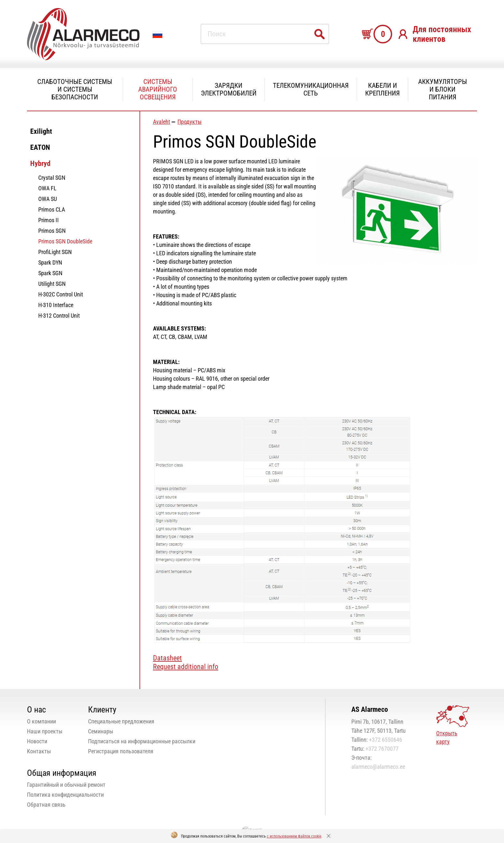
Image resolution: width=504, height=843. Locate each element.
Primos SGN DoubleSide (65, 241)
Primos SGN (52, 231)
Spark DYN (50, 263)
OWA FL (47, 188)
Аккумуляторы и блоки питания (443, 89)
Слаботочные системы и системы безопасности (75, 89)
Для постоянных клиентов (442, 34)
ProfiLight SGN (55, 252)
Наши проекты (45, 731)
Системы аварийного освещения (158, 89)
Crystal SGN (52, 178)
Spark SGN (50, 273)
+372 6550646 (386, 740)
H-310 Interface (56, 305)
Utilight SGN (52, 284)
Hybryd (40, 163)
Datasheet (167, 658)
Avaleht (162, 122)
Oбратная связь (46, 805)
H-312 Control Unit (59, 316)
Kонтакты (39, 751)
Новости (37, 741)
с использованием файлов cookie (294, 836)
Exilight (41, 131)
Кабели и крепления (382, 89)
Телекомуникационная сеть (311, 89)
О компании (41, 721)
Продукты (189, 122)
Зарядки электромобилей (229, 89)
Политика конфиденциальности (65, 795)
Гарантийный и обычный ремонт (66, 785)
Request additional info (186, 667)
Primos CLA (52, 209)
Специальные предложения (121, 721)
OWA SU (48, 199)
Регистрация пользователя (121, 751)
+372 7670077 (382, 749)
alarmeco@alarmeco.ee (378, 767)
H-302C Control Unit (61, 294)
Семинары (101, 731)
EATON (40, 147)
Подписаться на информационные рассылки (142, 741)
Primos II (49, 220)
